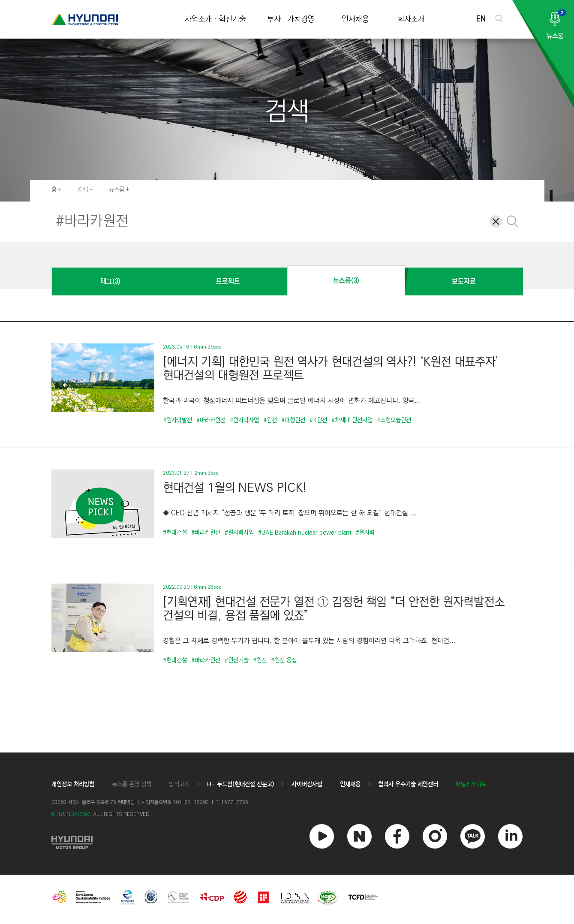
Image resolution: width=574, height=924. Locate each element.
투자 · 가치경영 (291, 20)
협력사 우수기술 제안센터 (408, 784)
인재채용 (355, 20)
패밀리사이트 (471, 784)
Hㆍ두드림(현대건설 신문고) (240, 784)
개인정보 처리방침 (73, 784)
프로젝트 (228, 281)
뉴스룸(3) (346, 281)
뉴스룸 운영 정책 (132, 784)
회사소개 (411, 20)
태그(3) (110, 281)
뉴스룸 (117, 190)
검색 (83, 190)
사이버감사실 (307, 784)
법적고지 (179, 784)
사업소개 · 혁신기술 (215, 20)
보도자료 (464, 281)
